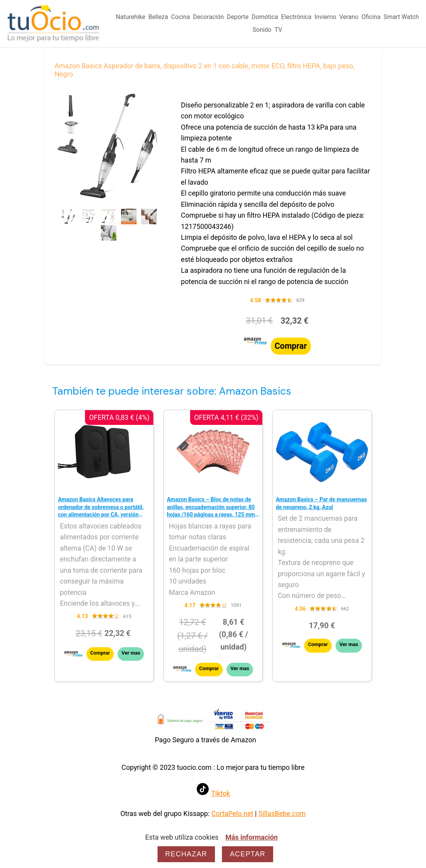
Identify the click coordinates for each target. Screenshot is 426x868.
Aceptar (248, 854)
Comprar (291, 346)
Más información (252, 837)
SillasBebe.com (282, 814)
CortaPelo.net (232, 814)
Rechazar (186, 854)
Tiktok (221, 794)
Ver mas (131, 653)
